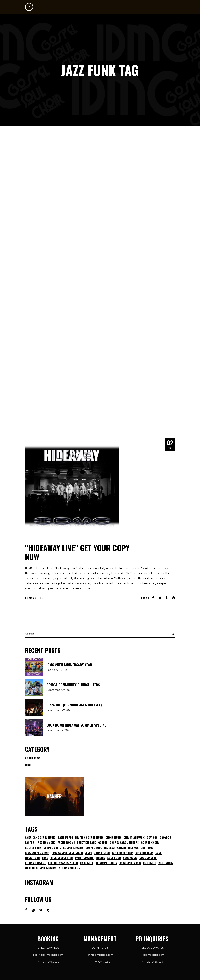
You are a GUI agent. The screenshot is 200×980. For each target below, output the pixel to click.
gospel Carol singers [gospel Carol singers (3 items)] (124, 842)
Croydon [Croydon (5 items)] (165, 837)
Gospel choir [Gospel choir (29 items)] (150, 842)
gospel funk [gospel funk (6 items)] (33, 848)
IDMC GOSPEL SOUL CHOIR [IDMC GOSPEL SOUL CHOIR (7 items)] (67, 853)
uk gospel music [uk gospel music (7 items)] (130, 863)
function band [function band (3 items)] (87, 842)
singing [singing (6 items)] (100, 858)
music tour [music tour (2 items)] (32, 858)
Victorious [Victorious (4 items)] (166, 863)
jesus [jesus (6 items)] (89, 853)
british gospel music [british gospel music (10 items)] (89, 837)
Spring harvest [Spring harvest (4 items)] (35, 863)
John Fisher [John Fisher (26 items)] (102, 853)
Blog (40, 598)
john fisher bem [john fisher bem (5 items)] (123, 853)
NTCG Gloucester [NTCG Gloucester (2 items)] (62, 858)
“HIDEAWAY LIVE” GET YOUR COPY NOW (77, 552)
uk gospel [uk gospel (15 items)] (87, 863)
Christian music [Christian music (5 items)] (134, 837)
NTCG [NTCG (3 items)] (45, 858)
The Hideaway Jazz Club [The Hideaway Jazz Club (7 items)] (63, 863)
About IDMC (32, 758)
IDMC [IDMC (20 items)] (150, 848)
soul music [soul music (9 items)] (130, 858)
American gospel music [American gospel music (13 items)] (40, 837)
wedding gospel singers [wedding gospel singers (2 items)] (41, 868)
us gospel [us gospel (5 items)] (150, 863)
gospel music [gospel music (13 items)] (52, 848)
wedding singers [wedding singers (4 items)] (69, 868)
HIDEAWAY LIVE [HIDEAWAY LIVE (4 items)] (137, 848)
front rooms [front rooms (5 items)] (66, 842)
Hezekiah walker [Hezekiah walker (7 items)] (115, 848)
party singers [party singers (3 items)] (84, 858)
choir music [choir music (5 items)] (114, 837)
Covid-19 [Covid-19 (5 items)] (152, 837)
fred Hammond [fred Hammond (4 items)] (46, 842)
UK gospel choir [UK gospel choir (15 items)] (106, 863)
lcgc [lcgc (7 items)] (158, 853)
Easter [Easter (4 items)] (30, 842)
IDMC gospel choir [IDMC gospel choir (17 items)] (37, 853)
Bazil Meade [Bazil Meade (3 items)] (65, 837)
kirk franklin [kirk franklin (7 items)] (144, 853)
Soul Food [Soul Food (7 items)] (114, 858)
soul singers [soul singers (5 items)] (148, 858)
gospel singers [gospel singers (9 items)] (73, 848)
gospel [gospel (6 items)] (103, 842)
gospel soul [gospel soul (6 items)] (94, 848)
